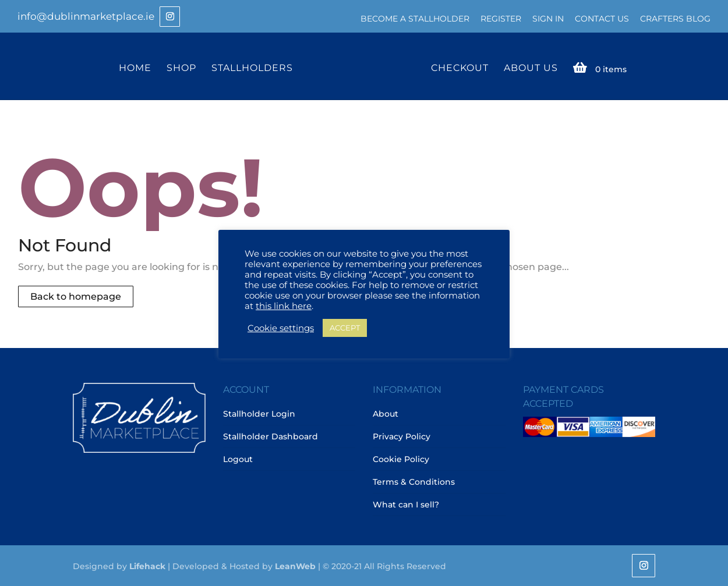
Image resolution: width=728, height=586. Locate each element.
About (386, 414)
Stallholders (252, 68)
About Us (531, 68)
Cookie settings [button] (281, 328)
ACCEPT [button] (345, 328)
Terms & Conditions (414, 482)
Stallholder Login (259, 414)
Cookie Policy (401, 459)
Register (501, 19)
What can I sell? (406, 505)
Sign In (548, 19)
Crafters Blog (675, 19)
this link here (284, 306)
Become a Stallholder (415, 19)
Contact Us (602, 19)
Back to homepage (76, 296)
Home (135, 68)
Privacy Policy (402, 436)
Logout (238, 459)
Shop (181, 68)
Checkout (460, 68)
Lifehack (147, 566)
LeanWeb (295, 566)
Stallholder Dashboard (271, 436)
